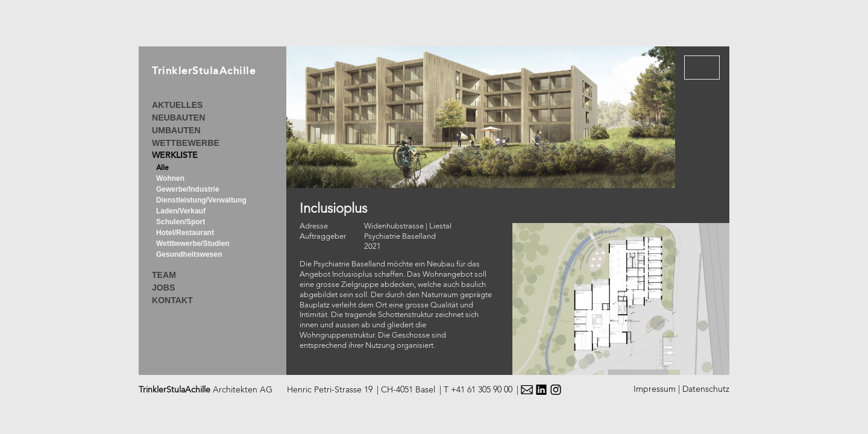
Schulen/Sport (181, 222)
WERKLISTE (175, 156)
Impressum (655, 389)
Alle (162, 168)
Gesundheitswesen (189, 254)
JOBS (163, 288)
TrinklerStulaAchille (204, 72)
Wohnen (170, 178)
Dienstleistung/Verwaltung (201, 200)
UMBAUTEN (176, 130)
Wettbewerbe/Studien (193, 244)
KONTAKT (172, 300)
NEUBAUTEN (178, 118)
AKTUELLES (177, 105)
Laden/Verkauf (181, 211)
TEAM (164, 275)
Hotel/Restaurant (185, 233)
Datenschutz (706, 389)
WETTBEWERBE (186, 143)
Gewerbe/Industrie (188, 189)
